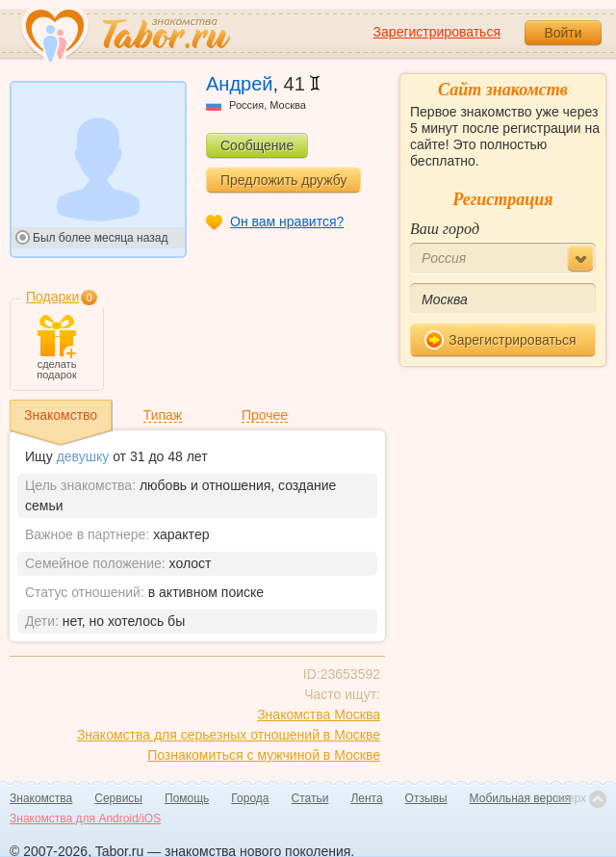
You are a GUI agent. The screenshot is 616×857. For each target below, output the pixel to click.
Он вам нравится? (287, 221)
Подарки (52, 297)
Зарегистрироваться (437, 32)
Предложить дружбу (283, 180)
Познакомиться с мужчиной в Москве (264, 755)
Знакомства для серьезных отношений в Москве (229, 735)
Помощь (187, 798)
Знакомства (41, 798)
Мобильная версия (521, 798)
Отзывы (426, 798)
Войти (563, 33)
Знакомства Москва (319, 714)
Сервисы (118, 798)
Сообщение (257, 145)
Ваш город (445, 229)
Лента (366, 798)
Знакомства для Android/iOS (85, 818)
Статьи (310, 798)
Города (250, 798)
